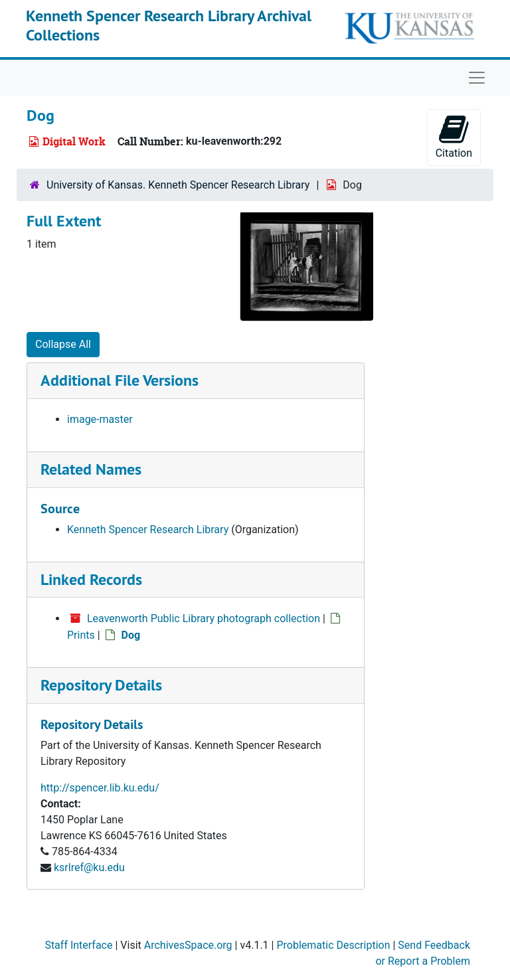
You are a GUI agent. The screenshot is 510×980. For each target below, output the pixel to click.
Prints (81, 635)
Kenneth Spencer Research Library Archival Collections (169, 25)
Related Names (91, 469)
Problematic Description (333, 945)
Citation (454, 136)
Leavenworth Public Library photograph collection (204, 618)
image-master (100, 419)
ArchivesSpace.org (188, 945)
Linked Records (91, 579)
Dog (131, 635)
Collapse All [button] (63, 344)
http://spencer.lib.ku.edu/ (100, 788)
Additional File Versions (120, 380)
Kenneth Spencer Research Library (148, 530)
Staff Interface (78, 945)
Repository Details (101, 685)
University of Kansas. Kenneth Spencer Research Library (178, 185)
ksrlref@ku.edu (89, 867)
